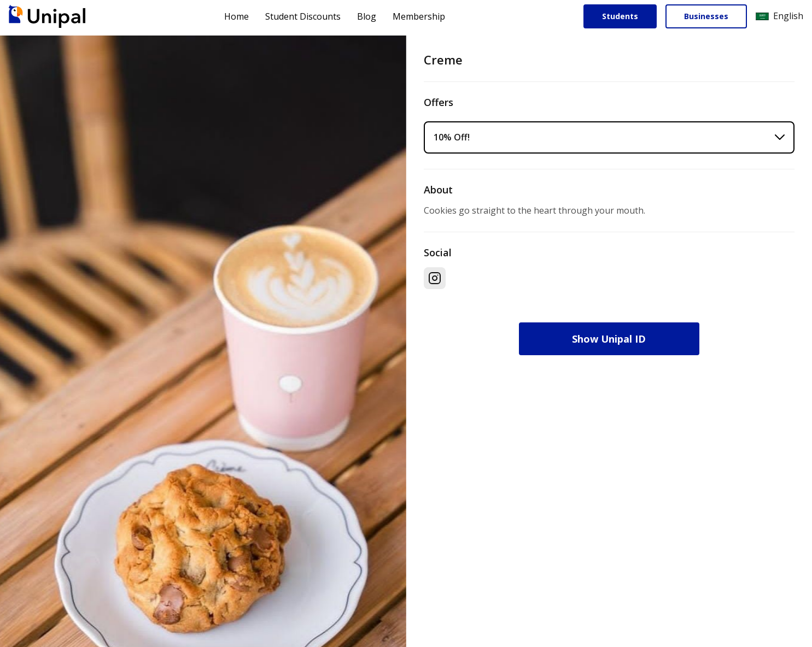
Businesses (706, 16)
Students (620, 16)
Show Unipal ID (609, 339)
